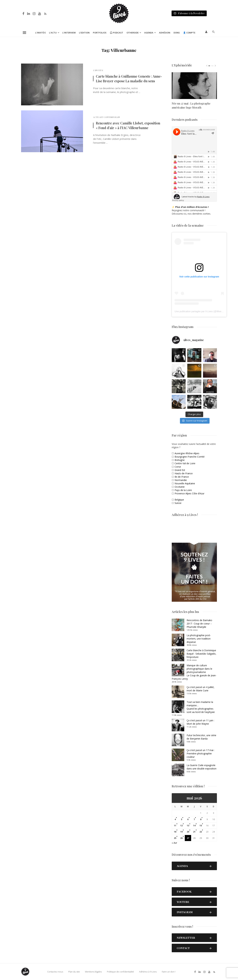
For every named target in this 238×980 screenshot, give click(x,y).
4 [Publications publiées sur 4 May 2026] (175, 819)
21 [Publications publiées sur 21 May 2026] (194, 832)
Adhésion (165, 33)
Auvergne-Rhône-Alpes (187, 453)
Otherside (133, 33)
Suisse (178, 503)
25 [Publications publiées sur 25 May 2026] (175, 838)
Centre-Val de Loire (185, 463)
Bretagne (180, 460)
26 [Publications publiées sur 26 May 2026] (181, 838)
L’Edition (84, 33)
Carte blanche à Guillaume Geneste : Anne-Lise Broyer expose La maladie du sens (129, 79)
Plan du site (74, 972)
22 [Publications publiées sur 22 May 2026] (201, 832)
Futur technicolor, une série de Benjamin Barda (201, 737)
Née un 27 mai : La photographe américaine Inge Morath (191, 105)
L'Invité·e (98, 70)
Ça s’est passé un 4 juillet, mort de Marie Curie (201, 689)
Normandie (181, 480)
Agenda (149, 33)
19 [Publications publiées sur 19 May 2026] (181, 832)
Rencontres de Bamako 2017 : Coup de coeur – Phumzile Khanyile (199, 624)
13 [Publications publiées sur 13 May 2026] (188, 826)
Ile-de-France (182, 477)
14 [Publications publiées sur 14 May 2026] (194, 826)
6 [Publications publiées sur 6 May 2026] (188, 819)
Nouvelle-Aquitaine (185, 483)
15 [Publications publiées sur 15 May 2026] (201, 826)
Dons (177, 33)
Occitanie (180, 487)
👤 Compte (189, 33)
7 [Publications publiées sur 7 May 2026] (194, 819)
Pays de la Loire (183, 490)
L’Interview (69, 33)
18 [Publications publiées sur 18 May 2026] (175, 832)
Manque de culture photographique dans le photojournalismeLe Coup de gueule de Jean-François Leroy (194, 672)
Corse (178, 467)
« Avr (174, 843)
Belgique (179, 500)
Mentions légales (93, 972)
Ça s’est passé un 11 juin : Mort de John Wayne (201, 722)
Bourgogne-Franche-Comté (190, 457)
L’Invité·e (41, 33)
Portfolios (100, 33)
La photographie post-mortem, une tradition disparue (199, 639)
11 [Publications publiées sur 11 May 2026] (175, 826)
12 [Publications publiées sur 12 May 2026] (181, 826)
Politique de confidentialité (120, 972)
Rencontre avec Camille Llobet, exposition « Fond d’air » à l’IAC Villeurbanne (128, 125)
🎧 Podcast (116, 33)
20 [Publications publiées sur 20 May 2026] (188, 832)
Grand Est (180, 470)
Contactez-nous (55, 972)
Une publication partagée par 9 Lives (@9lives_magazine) (205, 311)
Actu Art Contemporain (106, 117)
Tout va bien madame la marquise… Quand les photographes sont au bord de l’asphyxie (201, 707)
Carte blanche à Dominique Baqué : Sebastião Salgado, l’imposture (201, 654)
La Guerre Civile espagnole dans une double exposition (202, 767)
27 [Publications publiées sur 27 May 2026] (188, 838)
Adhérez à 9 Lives (148, 972)
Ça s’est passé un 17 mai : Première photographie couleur (201, 753)
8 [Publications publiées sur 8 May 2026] (201, 819)
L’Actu (53, 33)
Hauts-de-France (184, 473)
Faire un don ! (169, 972)
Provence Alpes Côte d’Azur (189, 493)
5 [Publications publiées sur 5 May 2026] (182, 819)
